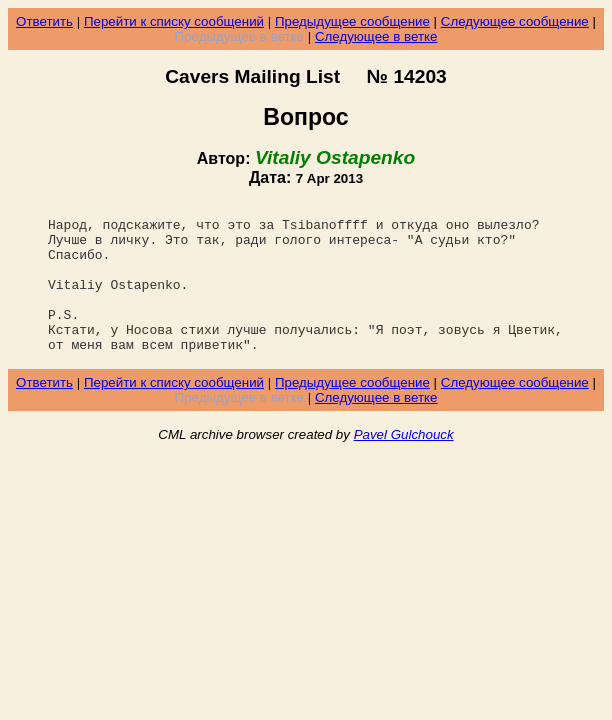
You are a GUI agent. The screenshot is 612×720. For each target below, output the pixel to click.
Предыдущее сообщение (352, 21)
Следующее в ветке (376, 36)
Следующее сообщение (515, 21)
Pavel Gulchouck (404, 464)
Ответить (44, 21)
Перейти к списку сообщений (174, 21)
